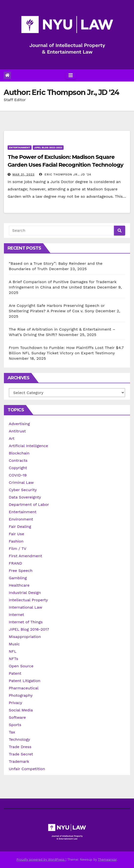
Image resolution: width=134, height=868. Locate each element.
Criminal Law (21, 482)
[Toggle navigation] (71, 75)
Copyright (18, 468)
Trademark (19, 761)
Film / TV (18, 549)
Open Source (21, 666)
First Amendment (25, 556)
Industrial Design (25, 593)
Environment (21, 519)
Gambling (18, 578)
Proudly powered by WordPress (41, 860)
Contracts (18, 460)
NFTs (13, 659)
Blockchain (19, 453)
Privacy (16, 703)
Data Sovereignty (25, 497)
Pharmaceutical (24, 688)
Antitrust (17, 431)
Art (12, 438)
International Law (26, 607)
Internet (17, 615)
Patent (15, 673)
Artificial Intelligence (28, 446)
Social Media (21, 710)
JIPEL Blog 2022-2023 (48, 147)
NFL (13, 651)
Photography (21, 695)
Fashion (16, 541)
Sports (15, 725)
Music (14, 644)
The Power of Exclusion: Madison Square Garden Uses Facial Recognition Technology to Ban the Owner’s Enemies (65, 165)
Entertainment (20, 147)
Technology (19, 739)
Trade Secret (21, 754)
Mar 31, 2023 (23, 174)
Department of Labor (29, 504)
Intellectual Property (28, 600)
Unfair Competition (27, 769)
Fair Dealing (20, 527)
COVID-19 (18, 475)
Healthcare (19, 585)
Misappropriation (25, 637)
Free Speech (21, 571)
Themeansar (107, 860)
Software (17, 717)
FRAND (15, 563)
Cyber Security (23, 490)
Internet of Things (26, 622)
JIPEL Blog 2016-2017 (29, 629)
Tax (12, 732)
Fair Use (17, 534)
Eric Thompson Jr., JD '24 (65, 174)
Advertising (19, 424)
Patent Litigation (25, 681)
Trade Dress (20, 747)
